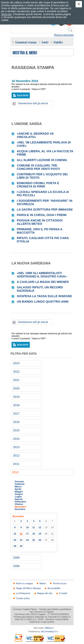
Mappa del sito (45, 593)
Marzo (18, 487)
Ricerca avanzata (64, 35)
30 (21, 546)
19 (40, 534)
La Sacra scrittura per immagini (45, 209)
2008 (16, 566)
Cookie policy (23, 598)
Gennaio (19, 481)
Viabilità (58, 42)
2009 (16, 558)
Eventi (45, 42)
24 (27, 540)
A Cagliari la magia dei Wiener (43, 282)
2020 (16, 388)
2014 (16, 439)
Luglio (18, 497)
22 (15, 540)
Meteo (43, 583)
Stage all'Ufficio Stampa (28, 588)
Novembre (20, 507)
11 (34, 527)
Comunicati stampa (26, 42)
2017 (16, 414)
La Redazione (23, 593)
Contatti (63, 593)
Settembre (20, 502)
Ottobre (19, 504)
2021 (16, 380)
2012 (16, 455)
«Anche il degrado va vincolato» (35, 135)
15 (15, 534)
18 (34, 534)
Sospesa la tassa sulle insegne (44, 296)
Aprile (18, 489)
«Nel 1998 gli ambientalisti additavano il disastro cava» (42, 275)
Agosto (19, 499)
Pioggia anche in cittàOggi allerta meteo (40, 222)
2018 (16, 405)
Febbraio (20, 484)
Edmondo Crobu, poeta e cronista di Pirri (38, 185)
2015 (16, 430)
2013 (16, 447)
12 (40, 527)
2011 (16, 464)
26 (40, 540)
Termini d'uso (60, 583)
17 (27, 534)
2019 (16, 397)
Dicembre (20, 509)
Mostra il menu (25, 53)
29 (15, 546)
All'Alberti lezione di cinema (42, 160)
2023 (16, 363)
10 (27, 527)
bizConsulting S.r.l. (50, 632)
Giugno (19, 494)
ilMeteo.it (49, 628)
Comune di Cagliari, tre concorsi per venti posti (38, 167)
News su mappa (24, 583)
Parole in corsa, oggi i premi (42, 215)
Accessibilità (54, 588)
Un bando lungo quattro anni (43, 302)
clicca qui (6, 14)
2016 (16, 422)
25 (34, 540)
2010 (15, 472)
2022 (16, 372)
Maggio (19, 492)
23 (21, 540)
